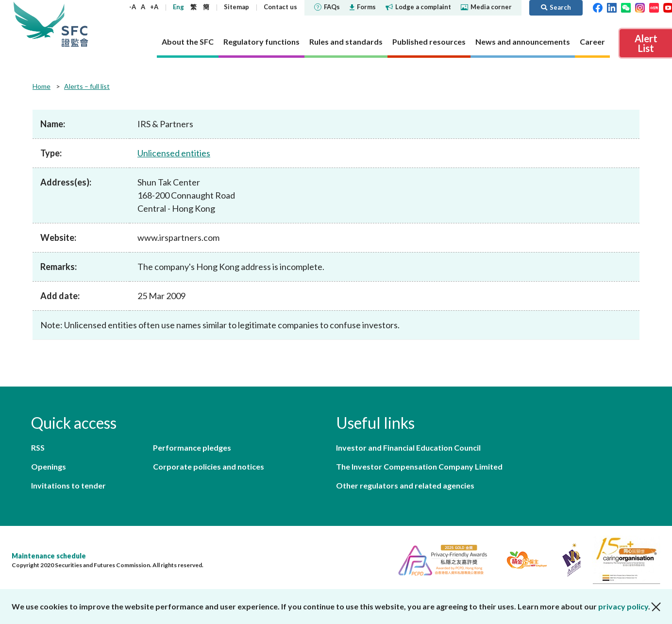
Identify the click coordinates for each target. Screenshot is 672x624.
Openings (49, 466)
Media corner (486, 7)
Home (42, 86)
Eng (178, 7)
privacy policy (623, 606)
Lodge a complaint (418, 7)
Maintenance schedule (49, 556)
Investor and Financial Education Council (408, 447)
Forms (363, 7)
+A (154, 7)
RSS (38, 447)
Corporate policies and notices (209, 466)
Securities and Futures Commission (75, 24)
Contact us (280, 7)
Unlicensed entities (174, 153)
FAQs (327, 7)
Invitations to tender (68, 485)
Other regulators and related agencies (405, 485)
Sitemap (236, 7)
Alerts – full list (87, 86)
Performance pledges (192, 447)
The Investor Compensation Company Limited (419, 466)
